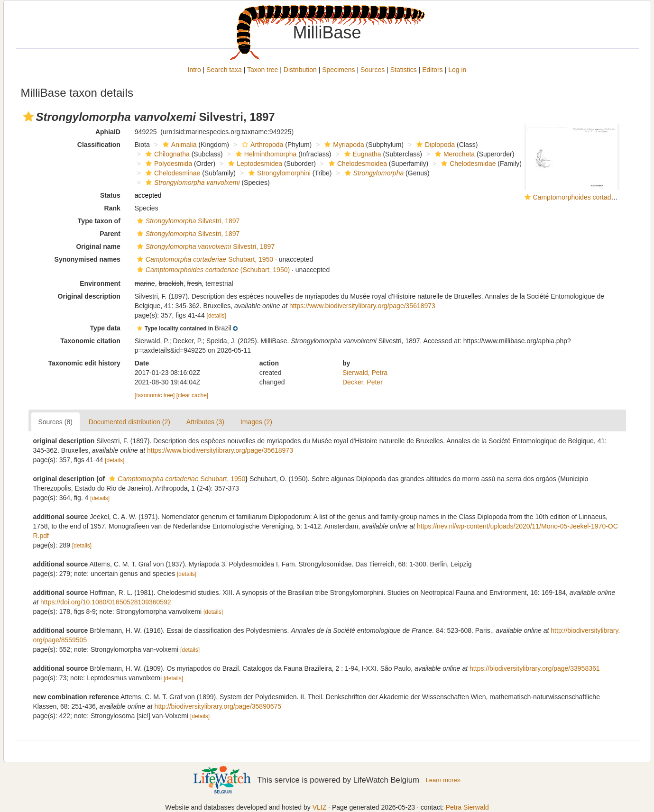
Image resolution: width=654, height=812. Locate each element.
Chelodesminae (172, 173)
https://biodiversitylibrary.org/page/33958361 (534, 668)
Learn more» (443, 780)
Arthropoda (261, 145)
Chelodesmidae (467, 164)
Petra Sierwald (467, 807)
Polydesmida (168, 164)
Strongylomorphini (278, 173)
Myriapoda (343, 145)
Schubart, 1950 (204, 259)
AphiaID (108, 132)
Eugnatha (362, 154)
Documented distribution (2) (129, 422)
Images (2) (256, 422)
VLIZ (320, 807)
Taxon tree (263, 70)
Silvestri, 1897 (187, 221)
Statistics (404, 70)
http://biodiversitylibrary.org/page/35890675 (218, 706)
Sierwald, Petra (365, 373)
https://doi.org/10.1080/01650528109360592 (106, 602)
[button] (28, 117)
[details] (216, 316)
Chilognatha (166, 154)
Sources (373, 70)
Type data (105, 328)
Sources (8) (55, 422)
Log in (457, 70)
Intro (194, 70)
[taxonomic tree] (155, 395)
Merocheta (454, 154)
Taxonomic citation (90, 341)
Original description (89, 296)
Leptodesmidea (254, 164)
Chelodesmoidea (357, 164)
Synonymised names (88, 259)
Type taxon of (99, 221)
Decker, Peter (363, 382)
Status (110, 195)
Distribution (300, 70)
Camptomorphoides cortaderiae (580, 197)
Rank (112, 208)
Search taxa (224, 70)
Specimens (338, 70)
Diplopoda (434, 145)
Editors (433, 70)
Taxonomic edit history (84, 363)
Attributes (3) (205, 422)
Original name (98, 246)
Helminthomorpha (265, 154)
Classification (99, 145)
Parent (110, 234)
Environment (100, 283)
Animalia (179, 145)
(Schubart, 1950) (212, 270)
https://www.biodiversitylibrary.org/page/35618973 (362, 306)
